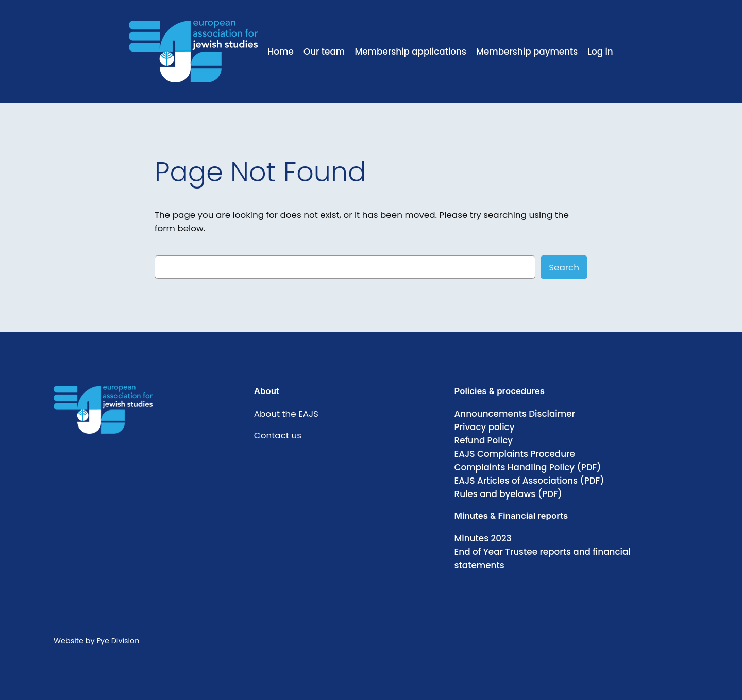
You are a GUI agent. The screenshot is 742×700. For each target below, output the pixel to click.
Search (564, 267)
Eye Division (118, 641)
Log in (600, 52)
